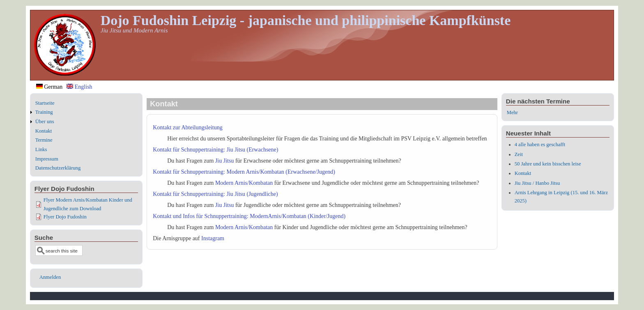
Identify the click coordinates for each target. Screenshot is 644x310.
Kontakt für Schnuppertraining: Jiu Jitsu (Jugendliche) (215, 194)
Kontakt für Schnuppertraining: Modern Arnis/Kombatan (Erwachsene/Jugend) (244, 172)
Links (41, 149)
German (49, 87)
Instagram (213, 238)
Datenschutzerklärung (58, 168)
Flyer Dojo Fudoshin (65, 217)
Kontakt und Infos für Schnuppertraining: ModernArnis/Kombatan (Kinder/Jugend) (249, 216)
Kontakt (44, 131)
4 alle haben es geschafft (540, 145)
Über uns (45, 122)
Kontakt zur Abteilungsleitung (188, 127)
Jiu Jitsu (225, 161)
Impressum (47, 159)
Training (44, 112)
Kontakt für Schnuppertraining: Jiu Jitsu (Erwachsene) (215, 150)
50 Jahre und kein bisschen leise (548, 164)
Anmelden (50, 277)
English (79, 87)
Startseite (45, 103)
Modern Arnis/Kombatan (244, 183)
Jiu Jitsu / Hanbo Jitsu (537, 183)
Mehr (512, 113)
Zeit (519, 154)
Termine (44, 140)
